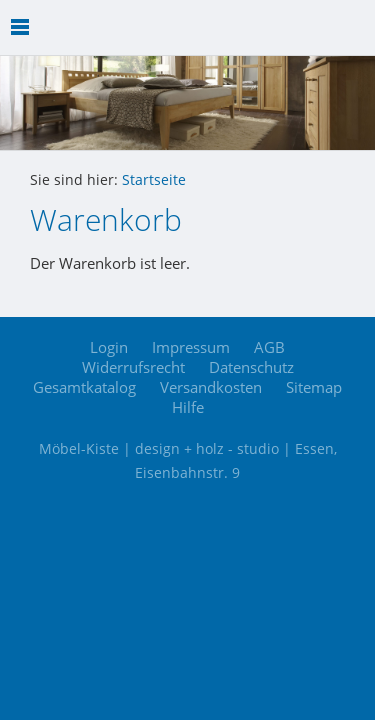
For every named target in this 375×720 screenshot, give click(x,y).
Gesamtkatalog (84, 387)
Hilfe (188, 407)
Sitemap (314, 387)
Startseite (154, 180)
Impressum (191, 347)
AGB (269, 347)
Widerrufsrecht (133, 367)
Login (109, 347)
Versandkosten (211, 387)
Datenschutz (251, 367)
